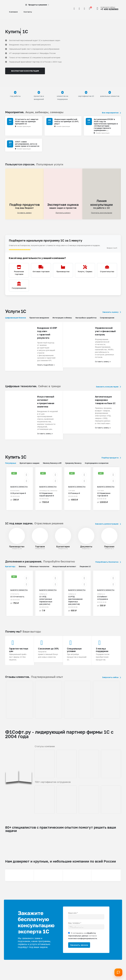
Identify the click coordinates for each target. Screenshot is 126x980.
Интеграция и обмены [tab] (62, 320)
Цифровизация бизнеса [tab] (16, 320)
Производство (44, 493)
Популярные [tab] (11, 466)
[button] (74, 9)
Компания (13, 12)
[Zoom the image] (20, 685)
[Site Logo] (11, 5)
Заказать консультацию (108, 389)
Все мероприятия (111, 113)
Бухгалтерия (15, 493)
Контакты (28, 12)
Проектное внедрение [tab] (39, 320)
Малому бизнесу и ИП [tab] (52, 466)
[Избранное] (84, 9)
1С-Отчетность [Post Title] (17, 599)
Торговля (72, 493)
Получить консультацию (102, 213)
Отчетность (15, 597)
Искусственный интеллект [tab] (64, 569)
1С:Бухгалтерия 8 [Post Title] (18, 496)
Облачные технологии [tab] (39, 569)
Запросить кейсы (111, 680)
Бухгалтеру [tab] (10, 569)
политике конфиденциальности (83, 941)
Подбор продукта (111, 460)
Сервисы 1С (43, 597)
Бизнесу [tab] (22, 569)
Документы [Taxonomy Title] (86, 549)
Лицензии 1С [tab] (85, 569)
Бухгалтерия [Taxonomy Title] (63, 549)
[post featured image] (17, 538)
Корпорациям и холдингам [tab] (97, 466)
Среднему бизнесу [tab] (73, 466)
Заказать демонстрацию (108, 526)
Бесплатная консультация (25, 71)
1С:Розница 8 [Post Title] (74, 496)
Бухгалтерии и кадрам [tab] (30, 466)
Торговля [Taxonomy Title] (40, 549)
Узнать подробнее (46, 367)
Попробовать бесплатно (108, 564)
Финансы (54, 493)
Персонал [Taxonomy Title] (109, 549)
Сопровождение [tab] (107, 320)
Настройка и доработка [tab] (86, 320)
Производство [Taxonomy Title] (17, 549)
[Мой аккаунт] (79, 9)
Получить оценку (63, 213)
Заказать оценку (112, 314)
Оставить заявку (24, 213)
